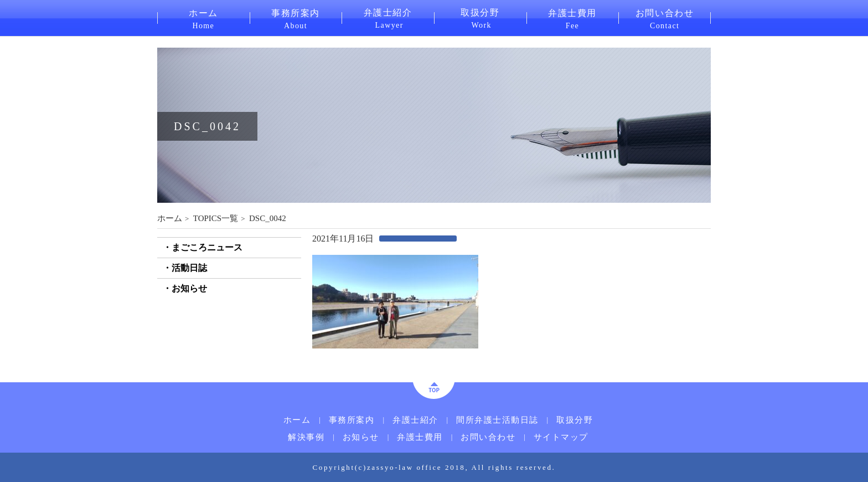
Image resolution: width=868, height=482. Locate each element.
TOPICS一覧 (216, 218)
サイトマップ (561, 437)
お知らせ (189, 288)
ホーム (203, 18)
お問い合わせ (665, 18)
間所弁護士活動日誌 (497, 420)
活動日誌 (189, 268)
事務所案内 (296, 18)
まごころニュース (207, 247)
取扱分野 (480, 18)
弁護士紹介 (388, 18)
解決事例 (306, 437)
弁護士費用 (573, 18)
